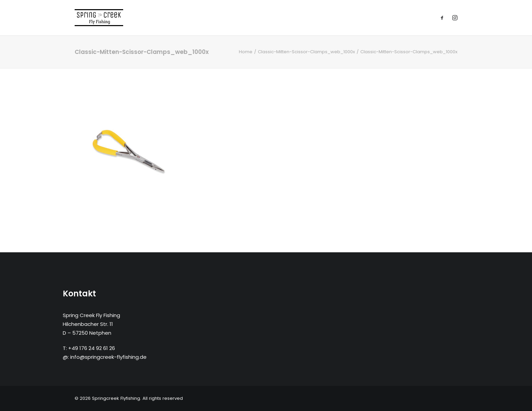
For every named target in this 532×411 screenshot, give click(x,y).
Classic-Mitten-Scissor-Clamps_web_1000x (306, 52)
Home (246, 52)
